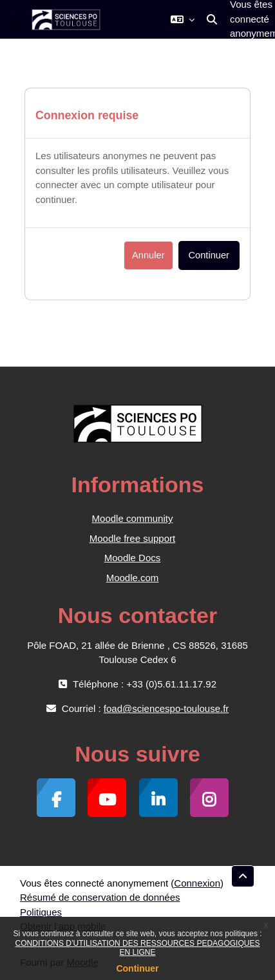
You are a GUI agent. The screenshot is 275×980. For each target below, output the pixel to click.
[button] (183, 19)
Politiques (41, 912)
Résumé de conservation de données (100, 897)
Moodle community (133, 518)
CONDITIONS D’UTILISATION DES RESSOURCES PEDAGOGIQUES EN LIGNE (138, 948)
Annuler (148, 255)
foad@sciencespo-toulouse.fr (166, 708)
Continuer (137, 968)
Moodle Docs (133, 558)
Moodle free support (132, 538)
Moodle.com (133, 578)
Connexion (197, 883)
